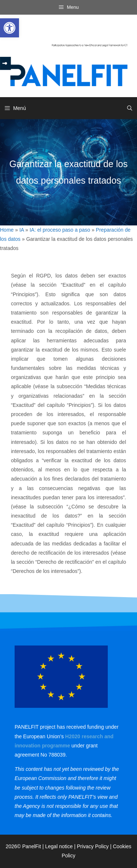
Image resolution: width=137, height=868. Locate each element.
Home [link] (7, 230)
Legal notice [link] (59, 846)
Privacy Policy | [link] (95, 846)
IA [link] (22, 230)
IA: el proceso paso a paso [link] (60, 230)
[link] (9, 28)
